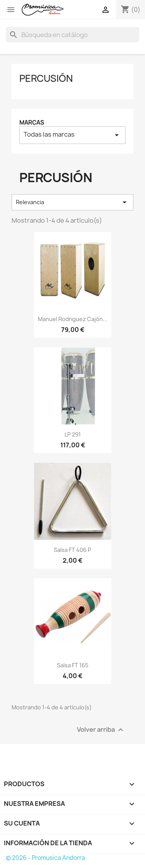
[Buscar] (72, 35)
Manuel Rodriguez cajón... (73, 319)
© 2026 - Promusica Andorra (45, 858)
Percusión (46, 78)
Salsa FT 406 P (72, 550)
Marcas (32, 123)
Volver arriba (101, 730)
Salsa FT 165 (72, 665)
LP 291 (73, 434)
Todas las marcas (72, 135)
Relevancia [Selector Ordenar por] (72, 202)
